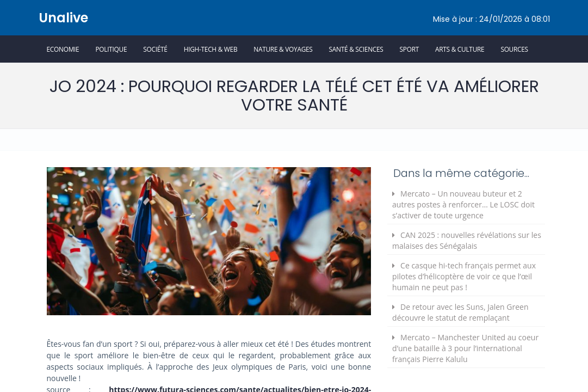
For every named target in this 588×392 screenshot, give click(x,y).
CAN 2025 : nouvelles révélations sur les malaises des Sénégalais (467, 240)
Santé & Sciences (356, 49)
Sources (514, 49)
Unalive (63, 18)
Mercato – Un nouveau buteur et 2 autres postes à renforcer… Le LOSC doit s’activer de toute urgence (463, 204)
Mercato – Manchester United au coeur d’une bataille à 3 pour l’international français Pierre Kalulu (465, 348)
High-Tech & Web (211, 49)
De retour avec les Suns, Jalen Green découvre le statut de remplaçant (460, 312)
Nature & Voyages (283, 49)
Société (155, 49)
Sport (409, 49)
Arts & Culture (460, 49)
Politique (111, 49)
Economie (63, 49)
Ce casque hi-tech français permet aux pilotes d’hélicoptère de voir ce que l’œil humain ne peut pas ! (464, 276)
